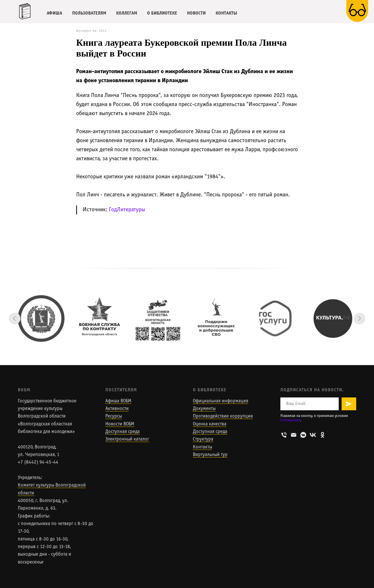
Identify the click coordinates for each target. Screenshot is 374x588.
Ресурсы (114, 416)
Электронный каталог (127, 439)
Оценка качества (210, 424)
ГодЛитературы (127, 210)
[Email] (294, 435)
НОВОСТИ (196, 13)
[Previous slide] (15, 318)
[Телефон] (284, 435)
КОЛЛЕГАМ (127, 13)
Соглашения (290, 420)
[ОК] (323, 435)
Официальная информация (221, 401)
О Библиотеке (210, 390)
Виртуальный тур (210, 455)
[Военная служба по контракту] (99, 318)
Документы (204, 409)
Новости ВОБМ (120, 424)
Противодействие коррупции (223, 416)
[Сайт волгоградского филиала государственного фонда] (158, 318)
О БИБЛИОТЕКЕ (162, 13)
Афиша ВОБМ (118, 401)
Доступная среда (123, 432)
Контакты (202, 447)
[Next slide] (359, 318)
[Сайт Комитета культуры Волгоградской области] (41, 318)
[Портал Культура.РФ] (333, 318)
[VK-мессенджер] (303, 435)
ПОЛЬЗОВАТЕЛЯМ (89, 13)
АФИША (54, 13)
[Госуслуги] (275, 318)
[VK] (313, 435)
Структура (203, 439)
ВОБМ (24, 390)
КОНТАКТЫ (226, 13)
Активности (117, 409)
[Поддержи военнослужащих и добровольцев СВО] (216, 318)
